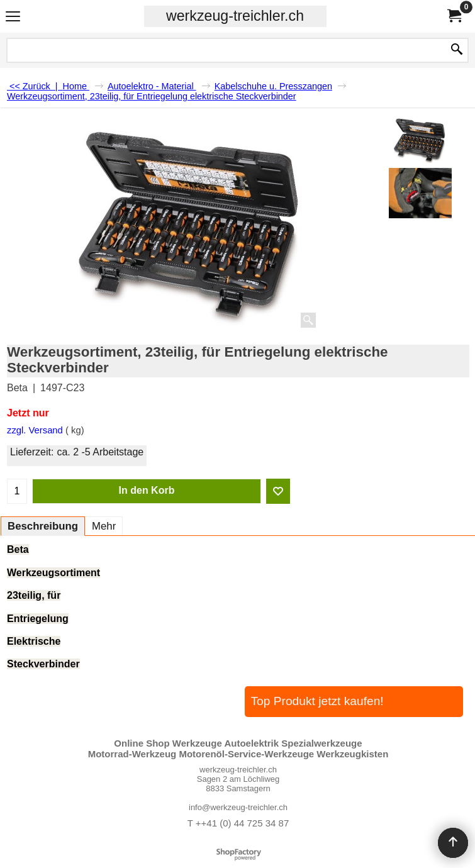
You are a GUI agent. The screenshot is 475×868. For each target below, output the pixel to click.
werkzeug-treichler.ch (235, 16)
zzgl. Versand (35, 430)
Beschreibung (43, 526)
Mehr (104, 526)
